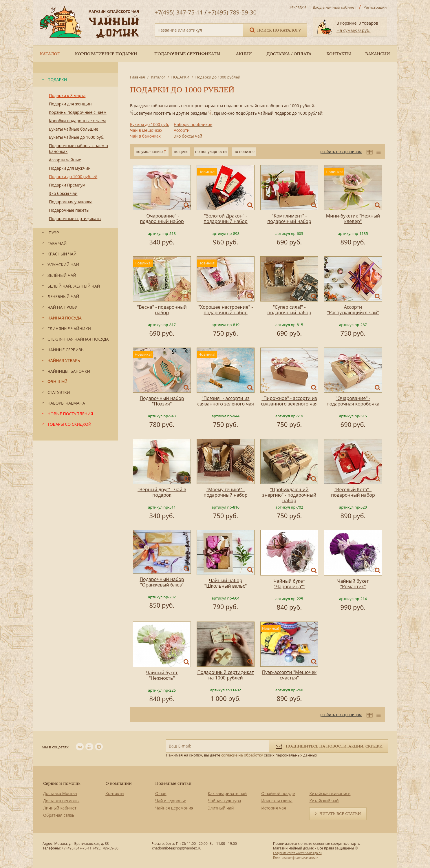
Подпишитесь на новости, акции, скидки (329, 746)
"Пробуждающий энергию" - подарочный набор (289, 495)
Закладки (298, 7)
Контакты (115, 793)
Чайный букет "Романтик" (353, 584)
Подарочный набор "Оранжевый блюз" (162, 582)
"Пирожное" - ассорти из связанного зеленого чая (289, 401)
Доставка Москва (60, 793)
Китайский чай (324, 801)
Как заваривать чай (227, 793)
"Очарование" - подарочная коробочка (353, 401)
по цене (181, 151)
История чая (273, 808)
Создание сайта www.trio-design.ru (297, 853)
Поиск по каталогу (275, 30)
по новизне (244, 151)
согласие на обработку (242, 755)
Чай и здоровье (171, 801)
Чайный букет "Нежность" (162, 675)
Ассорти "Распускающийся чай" (353, 310)
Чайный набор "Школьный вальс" (226, 583)
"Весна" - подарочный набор (162, 310)
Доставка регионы (61, 801)
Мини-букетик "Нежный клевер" (353, 219)
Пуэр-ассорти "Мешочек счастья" (289, 675)
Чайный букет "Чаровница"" (289, 584)
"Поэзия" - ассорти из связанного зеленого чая (226, 401)
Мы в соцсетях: (55, 747)
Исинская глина (277, 801)
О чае (161, 793)
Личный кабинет (60, 808)
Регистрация (375, 7)
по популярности (211, 151)
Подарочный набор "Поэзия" (162, 401)
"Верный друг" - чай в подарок (162, 492)
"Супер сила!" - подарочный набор (289, 310)
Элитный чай (221, 808)
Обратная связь (59, 815)
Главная (138, 77)
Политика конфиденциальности (296, 858)
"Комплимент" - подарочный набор (289, 219)
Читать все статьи (340, 814)
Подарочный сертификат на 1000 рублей (226, 675)
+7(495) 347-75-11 (179, 12)
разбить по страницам (341, 151)
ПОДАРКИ (180, 77)
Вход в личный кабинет (334, 7)
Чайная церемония (174, 808)
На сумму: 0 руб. (353, 30)
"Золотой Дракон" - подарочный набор (225, 219)
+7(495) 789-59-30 (232, 12)
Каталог (158, 77)
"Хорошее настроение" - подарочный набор (226, 310)
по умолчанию (149, 151)
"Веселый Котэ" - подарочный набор (353, 492)
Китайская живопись (330, 793)
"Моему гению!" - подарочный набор (225, 492)
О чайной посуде (278, 793)
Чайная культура (225, 801)
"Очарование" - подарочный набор (162, 219)
